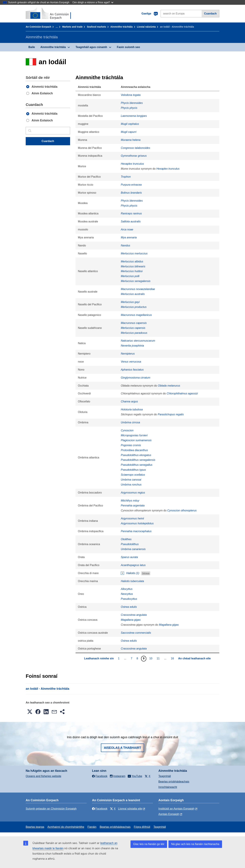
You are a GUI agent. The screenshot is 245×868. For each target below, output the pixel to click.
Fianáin (92, 827)
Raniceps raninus (131, 213)
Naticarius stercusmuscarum (138, 341)
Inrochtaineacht (168, 787)
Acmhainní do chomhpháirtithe (66, 827)
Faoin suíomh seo (128, 47)
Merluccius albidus (132, 261)
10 (151, 658)
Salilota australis (131, 221)
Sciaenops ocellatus (133, 475)
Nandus (125, 245)
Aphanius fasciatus (132, 370)
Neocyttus (127, 594)
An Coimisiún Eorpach (38, 27)
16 (173, 658)
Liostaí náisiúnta (146, 27)
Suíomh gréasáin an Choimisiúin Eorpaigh (51, 809)
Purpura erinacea (131, 185)
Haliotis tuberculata (132, 581)
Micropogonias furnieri (134, 435)
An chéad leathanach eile (194, 658)
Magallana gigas (131, 620)
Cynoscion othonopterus (182, 510)
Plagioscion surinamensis (136, 440)
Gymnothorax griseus (134, 156)
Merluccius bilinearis (133, 266)
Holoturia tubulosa (132, 409)
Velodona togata (131, 95)
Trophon (126, 177)
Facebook (100, 809)
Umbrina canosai (131, 480)
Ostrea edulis (129, 607)
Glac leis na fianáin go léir (149, 844)
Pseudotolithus (130, 544)
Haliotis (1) (133, 573)
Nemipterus (128, 354)
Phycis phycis (129, 108)
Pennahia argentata (133, 506)
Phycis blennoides (132, 103)
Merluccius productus (134, 307)
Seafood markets (97, 27)
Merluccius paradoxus (134, 333)
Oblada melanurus (169, 386)
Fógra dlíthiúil (142, 827)
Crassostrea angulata (134, 615)
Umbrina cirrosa (130, 422)
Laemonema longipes (134, 116)
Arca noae (127, 229)
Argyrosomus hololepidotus (137, 523)
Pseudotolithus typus (133, 470)
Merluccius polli (130, 276)
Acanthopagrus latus (133, 565)
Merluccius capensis (133, 328)
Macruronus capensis (134, 323)
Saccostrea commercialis (136, 633)
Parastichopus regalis (171, 414)
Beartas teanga (35, 827)
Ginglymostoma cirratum (136, 378)
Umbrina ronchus (131, 485)
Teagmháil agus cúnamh (91, 47)
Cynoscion (127, 430)
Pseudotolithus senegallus (137, 465)
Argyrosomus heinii (132, 518)
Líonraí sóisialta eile (130, 809)
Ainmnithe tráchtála (122, 27)
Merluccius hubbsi (132, 271)
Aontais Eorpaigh (169, 814)
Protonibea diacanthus (134, 450)
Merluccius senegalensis (136, 281)
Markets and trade (72, 27)
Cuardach (210, 14)
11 (158, 658)
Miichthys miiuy (130, 501)
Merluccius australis (133, 294)
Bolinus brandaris (131, 193)
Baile (32, 47)
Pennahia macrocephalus (136, 531)
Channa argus (129, 401)
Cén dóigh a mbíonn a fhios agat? (93, 2)
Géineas (146, 573)
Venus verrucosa (131, 362)
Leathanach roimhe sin (99, 658)
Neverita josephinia (132, 346)
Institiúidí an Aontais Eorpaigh (176, 809)
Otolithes (126, 539)
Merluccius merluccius (134, 253)
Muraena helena (131, 140)
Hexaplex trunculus (132, 164)
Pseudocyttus (129, 599)
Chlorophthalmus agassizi (182, 393)
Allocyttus (127, 589)
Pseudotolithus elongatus (136, 455)
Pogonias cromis (131, 445)
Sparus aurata (129, 557)
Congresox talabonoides (136, 148)
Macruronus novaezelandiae (138, 289)
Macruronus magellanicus (136, 315)
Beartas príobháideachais (174, 782)
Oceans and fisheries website (43, 776)
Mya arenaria (129, 237)
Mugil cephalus (130, 124)
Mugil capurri (129, 132)
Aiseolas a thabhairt (123, 748)
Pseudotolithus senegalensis (138, 460)
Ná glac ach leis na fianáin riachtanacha (195, 844)
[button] (30, 712)
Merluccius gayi (130, 302)
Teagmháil (165, 776)
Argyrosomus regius (133, 493)
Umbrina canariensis (133, 549)
